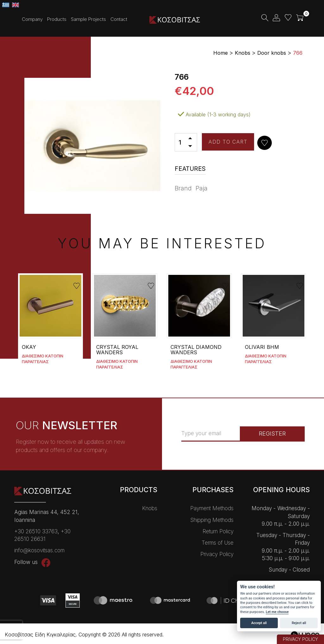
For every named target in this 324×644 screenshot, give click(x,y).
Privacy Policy (217, 554)
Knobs (150, 508)
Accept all (259, 623)
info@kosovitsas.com (39, 550)
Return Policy (218, 531)
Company (32, 19)
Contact (119, 19)
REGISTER (272, 433)
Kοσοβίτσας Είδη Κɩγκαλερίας (175, 20)
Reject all (299, 623)
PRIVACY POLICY (300, 639)
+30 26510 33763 (36, 531)
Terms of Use (218, 543)
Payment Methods (212, 508)
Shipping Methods (212, 520)
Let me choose (277, 612)
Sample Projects (88, 19)
